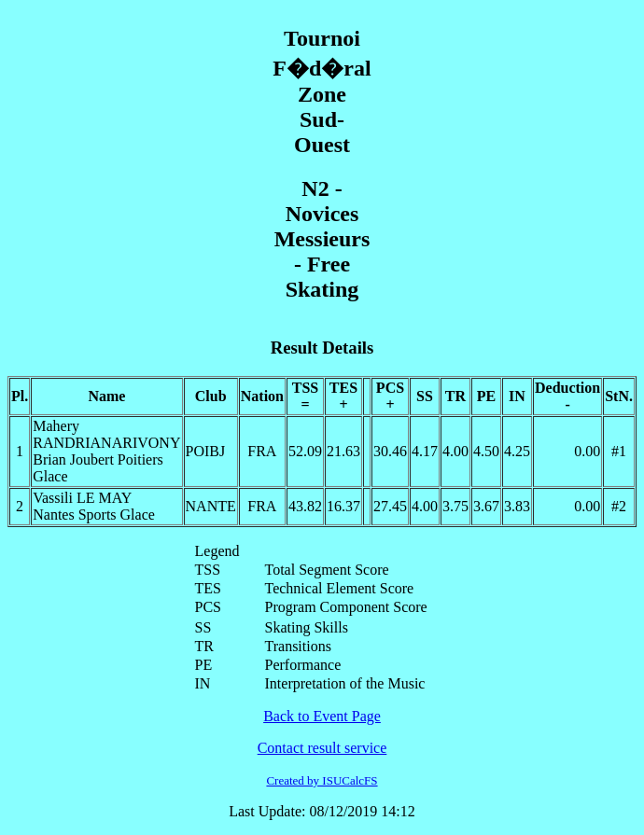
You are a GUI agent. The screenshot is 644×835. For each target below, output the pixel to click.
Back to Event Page (322, 716)
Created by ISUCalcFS (322, 780)
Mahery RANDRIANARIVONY (106, 434)
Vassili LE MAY (82, 498)
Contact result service (322, 748)
